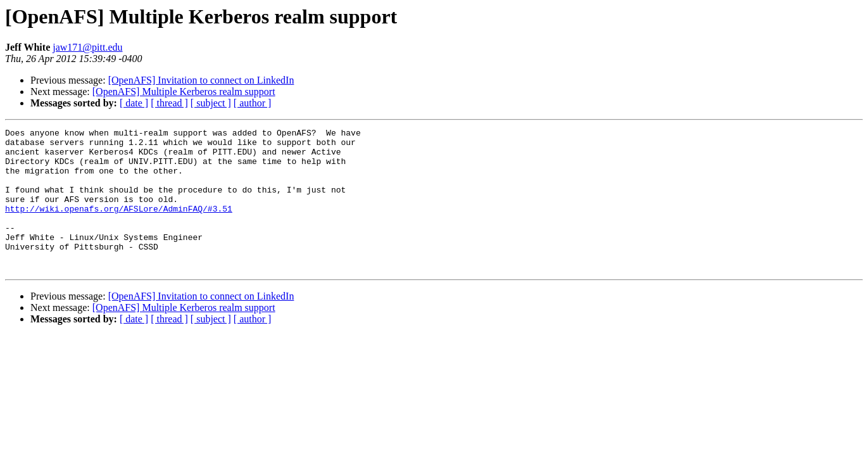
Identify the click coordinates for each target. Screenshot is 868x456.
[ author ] (253, 103)
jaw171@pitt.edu (87, 47)
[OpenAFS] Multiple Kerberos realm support (184, 92)
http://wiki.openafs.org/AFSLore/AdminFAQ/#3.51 (119, 225)
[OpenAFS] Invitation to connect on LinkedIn (201, 80)
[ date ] (134, 103)
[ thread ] (169, 103)
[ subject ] (211, 103)
